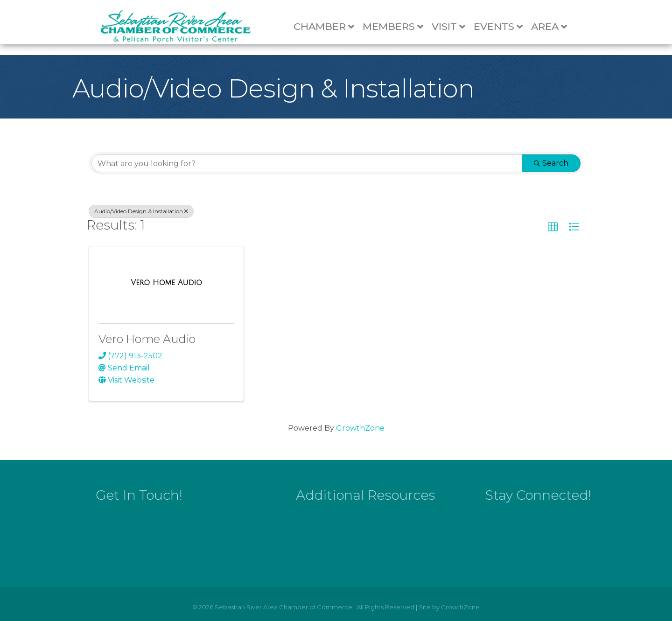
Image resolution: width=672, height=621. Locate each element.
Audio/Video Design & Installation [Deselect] (141, 211)
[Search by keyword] (307, 163)
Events (502, 27)
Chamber (328, 27)
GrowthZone (360, 428)
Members (397, 27)
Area (553, 27)
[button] (553, 227)
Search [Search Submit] (551, 163)
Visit (453, 27)
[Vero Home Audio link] (166, 283)
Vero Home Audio (147, 339)
